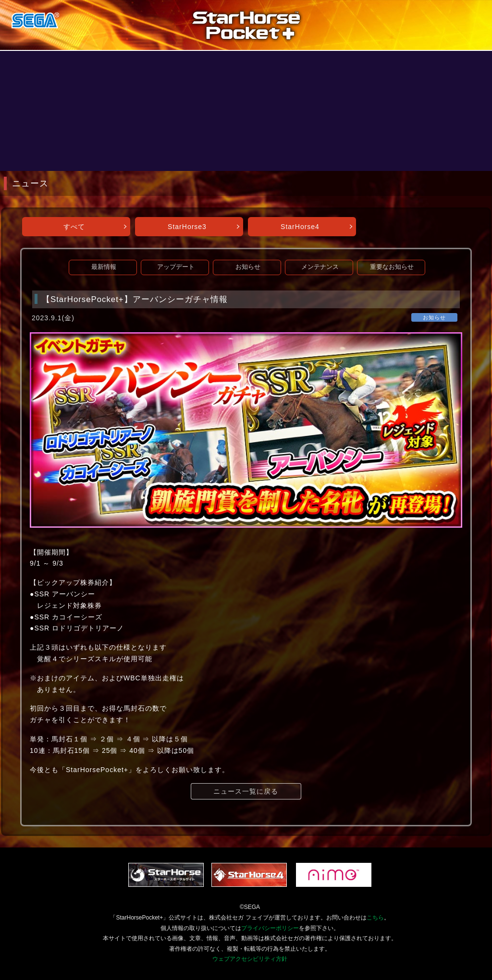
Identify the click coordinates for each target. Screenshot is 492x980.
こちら (375, 918)
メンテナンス (320, 267)
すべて (74, 227)
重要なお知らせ (392, 267)
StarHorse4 (300, 227)
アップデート (176, 267)
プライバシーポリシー (270, 928)
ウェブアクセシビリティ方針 (250, 959)
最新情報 (104, 267)
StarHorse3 (187, 227)
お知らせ (248, 267)
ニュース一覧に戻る (246, 791)
